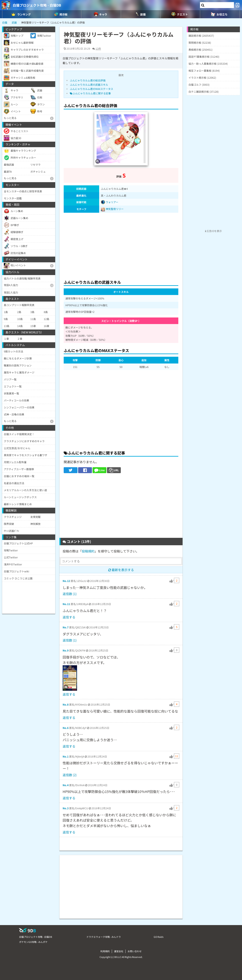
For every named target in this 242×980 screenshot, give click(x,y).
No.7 (66, 627)
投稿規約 (88, 551)
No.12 (66, 581)
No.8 (66, 704)
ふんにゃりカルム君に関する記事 (90, 93)
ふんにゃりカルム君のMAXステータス (91, 89)
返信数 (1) (70, 594)
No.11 (66, 604)
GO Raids (159, 937)
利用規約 (105, 951)
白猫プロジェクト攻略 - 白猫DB (37, 5)
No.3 (66, 808)
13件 (98, 48)
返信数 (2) (70, 775)
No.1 (66, 756)
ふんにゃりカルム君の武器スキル (89, 85)
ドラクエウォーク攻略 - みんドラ (104, 937)
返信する (69, 617)
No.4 (66, 785)
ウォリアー (110, 202)
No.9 (66, 650)
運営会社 (119, 951)
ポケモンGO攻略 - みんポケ (33, 942)
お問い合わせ (135, 951)
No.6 (66, 728)
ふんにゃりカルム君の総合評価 (88, 80)
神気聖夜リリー (115, 209)
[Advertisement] (121, 245)
